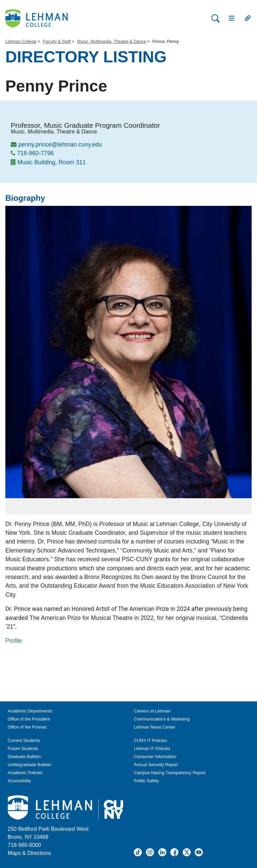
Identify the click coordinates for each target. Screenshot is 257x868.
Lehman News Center (155, 727)
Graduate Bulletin (24, 757)
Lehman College (21, 41)
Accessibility (19, 781)
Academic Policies (25, 773)
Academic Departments (30, 711)
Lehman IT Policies (152, 748)
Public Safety (146, 781)
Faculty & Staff (57, 41)
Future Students (23, 748)
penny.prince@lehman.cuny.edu (60, 144)
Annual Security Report (156, 765)
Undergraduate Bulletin (30, 765)
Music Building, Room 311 (52, 162)
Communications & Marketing (162, 719)
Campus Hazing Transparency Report (170, 773)
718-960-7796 (35, 153)
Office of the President (29, 719)
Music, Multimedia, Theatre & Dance (111, 41)
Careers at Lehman (152, 711)
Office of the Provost (27, 727)
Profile (14, 641)
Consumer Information (155, 757)
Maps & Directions (29, 853)
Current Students (24, 740)
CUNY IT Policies (150, 740)
